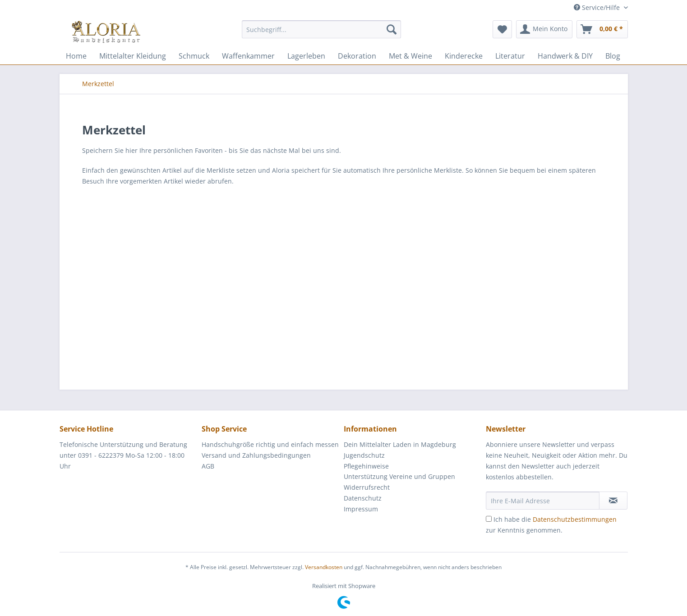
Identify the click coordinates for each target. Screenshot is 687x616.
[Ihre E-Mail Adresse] (543, 501)
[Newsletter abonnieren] (613, 501)
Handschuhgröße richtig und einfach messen (270, 444)
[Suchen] (392, 29)
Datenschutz (363, 498)
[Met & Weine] (410, 56)
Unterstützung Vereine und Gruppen (399, 476)
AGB (208, 466)
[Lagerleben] (306, 56)
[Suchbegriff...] (321, 29)
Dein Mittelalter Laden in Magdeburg (400, 444)
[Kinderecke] (464, 56)
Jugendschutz (364, 455)
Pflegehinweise (366, 466)
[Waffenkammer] (248, 56)
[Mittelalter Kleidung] (133, 56)
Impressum (361, 509)
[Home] (76, 56)
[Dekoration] (357, 56)
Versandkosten (324, 567)
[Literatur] (510, 56)
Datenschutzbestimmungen (575, 519)
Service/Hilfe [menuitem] (598, 7)
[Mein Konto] (544, 29)
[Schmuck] (194, 56)
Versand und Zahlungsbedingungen (256, 455)
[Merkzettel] (502, 29)
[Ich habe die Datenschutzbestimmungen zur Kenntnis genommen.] (489, 519)
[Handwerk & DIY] (565, 56)
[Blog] (613, 56)
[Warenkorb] (602, 29)
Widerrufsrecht (367, 487)
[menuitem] (321, 34)
